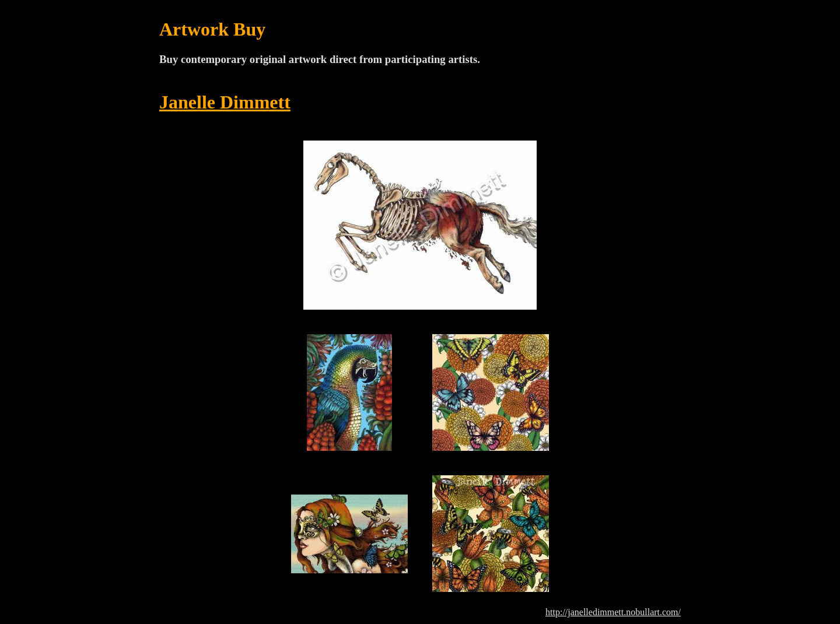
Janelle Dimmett (225, 102)
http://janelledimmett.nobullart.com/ (613, 612)
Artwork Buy (212, 29)
